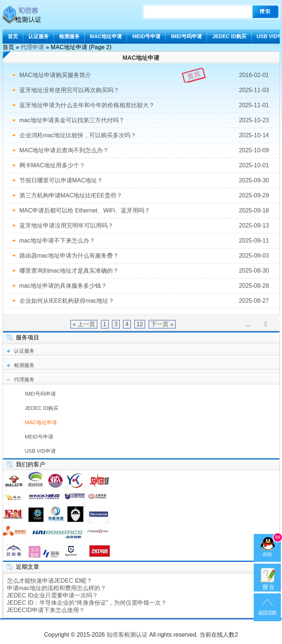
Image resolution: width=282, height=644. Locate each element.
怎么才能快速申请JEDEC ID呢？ (50, 581)
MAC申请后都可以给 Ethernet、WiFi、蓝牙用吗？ (85, 210)
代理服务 (24, 379)
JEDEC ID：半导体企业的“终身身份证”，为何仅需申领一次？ (87, 603)
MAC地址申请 (106, 36)
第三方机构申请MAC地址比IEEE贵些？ (71, 195)
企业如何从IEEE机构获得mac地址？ (67, 301)
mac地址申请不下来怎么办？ (57, 241)
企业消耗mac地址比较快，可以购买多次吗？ (78, 135)
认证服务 (39, 36)
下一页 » (162, 324)
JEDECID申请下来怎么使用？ (46, 610)
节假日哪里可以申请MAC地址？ (61, 180)
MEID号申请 (146, 36)
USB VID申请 (40, 451)
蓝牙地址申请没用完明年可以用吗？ (66, 225)
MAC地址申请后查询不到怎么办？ (64, 150)
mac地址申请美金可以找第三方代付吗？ (72, 120)
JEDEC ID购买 (229, 36)
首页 (13, 36)
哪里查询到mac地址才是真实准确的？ (69, 271)
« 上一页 (84, 324)
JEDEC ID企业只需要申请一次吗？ (53, 595)
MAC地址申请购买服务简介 (55, 75)
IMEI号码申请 (186, 36)
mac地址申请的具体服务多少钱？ (63, 286)
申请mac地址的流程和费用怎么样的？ (57, 588)
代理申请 (32, 47)
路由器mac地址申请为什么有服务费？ (69, 256)
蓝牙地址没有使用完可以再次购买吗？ (69, 90)
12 (140, 324)
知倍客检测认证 (127, 635)
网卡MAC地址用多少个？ (53, 165)
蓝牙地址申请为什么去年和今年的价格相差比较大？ (87, 105)
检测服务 (69, 36)
